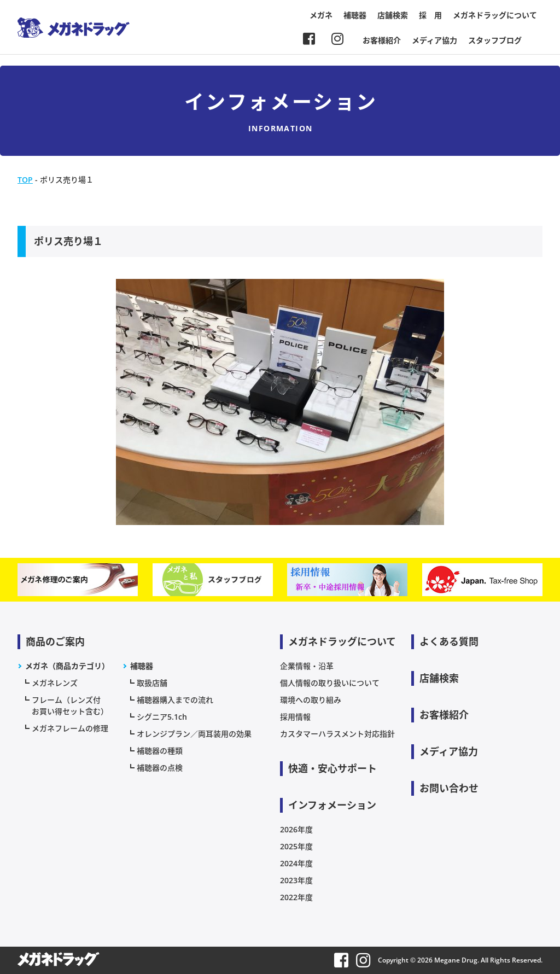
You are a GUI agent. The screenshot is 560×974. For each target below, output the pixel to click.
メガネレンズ (55, 683)
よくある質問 (449, 641)
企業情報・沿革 (307, 666)
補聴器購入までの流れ (175, 700)
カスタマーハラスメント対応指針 (337, 734)
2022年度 (296, 897)
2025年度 (296, 846)
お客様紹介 (382, 40)
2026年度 (296, 829)
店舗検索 (393, 15)
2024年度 (296, 863)
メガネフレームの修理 (70, 728)
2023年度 (296, 880)
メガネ (321, 15)
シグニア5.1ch (162, 717)
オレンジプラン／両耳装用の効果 (194, 734)
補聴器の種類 (160, 751)
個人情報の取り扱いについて (330, 683)
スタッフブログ (495, 40)
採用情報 (295, 717)
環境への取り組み (311, 700)
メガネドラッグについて (495, 15)
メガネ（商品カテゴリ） (67, 666)
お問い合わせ (449, 788)
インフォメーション (332, 805)
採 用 (430, 15)
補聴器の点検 (160, 768)
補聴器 (355, 15)
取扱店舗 (152, 683)
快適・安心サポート (332, 768)
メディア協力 (434, 40)
